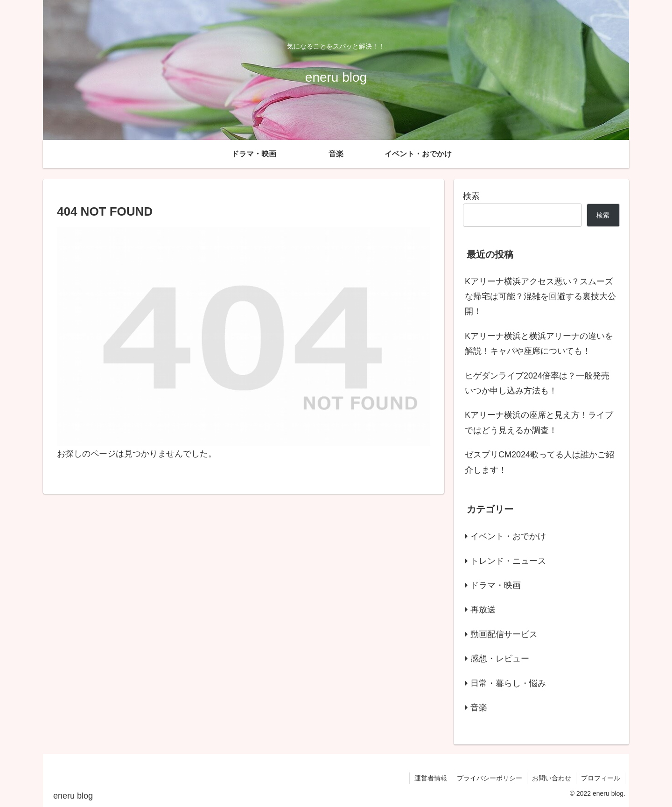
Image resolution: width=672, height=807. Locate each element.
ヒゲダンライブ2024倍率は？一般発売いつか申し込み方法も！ (537, 383)
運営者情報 (431, 778)
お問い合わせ (552, 778)
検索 (471, 196)
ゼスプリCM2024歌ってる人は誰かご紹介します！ (539, 462)
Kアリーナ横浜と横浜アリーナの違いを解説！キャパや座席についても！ (539, 344)
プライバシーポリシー (490, 778)
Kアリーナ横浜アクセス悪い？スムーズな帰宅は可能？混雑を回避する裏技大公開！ (540, 297)
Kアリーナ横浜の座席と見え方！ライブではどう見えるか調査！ (539, 422)
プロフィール (601, 778)
